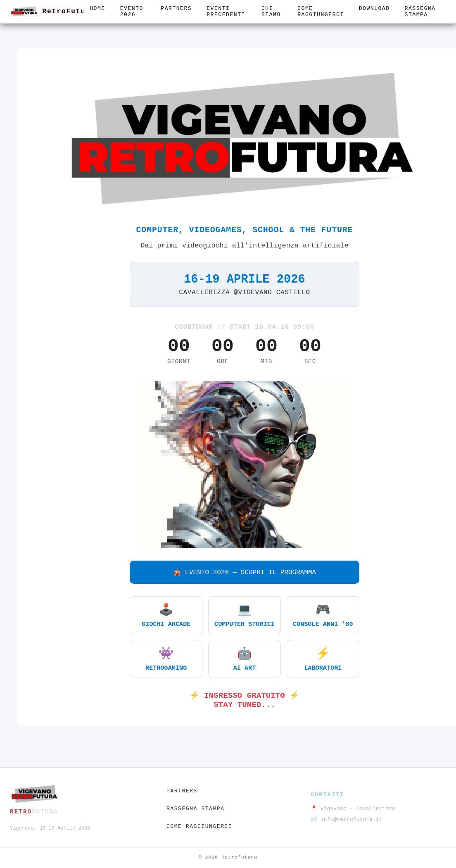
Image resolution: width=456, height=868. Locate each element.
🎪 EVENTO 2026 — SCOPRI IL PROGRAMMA (245, 573)
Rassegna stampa (420, 12)
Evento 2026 (132, 12)
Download (374, 8)
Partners (176, 8)
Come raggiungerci (321, 12)
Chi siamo (271, 12)
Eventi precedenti (226, 12)
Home (97, 8)
